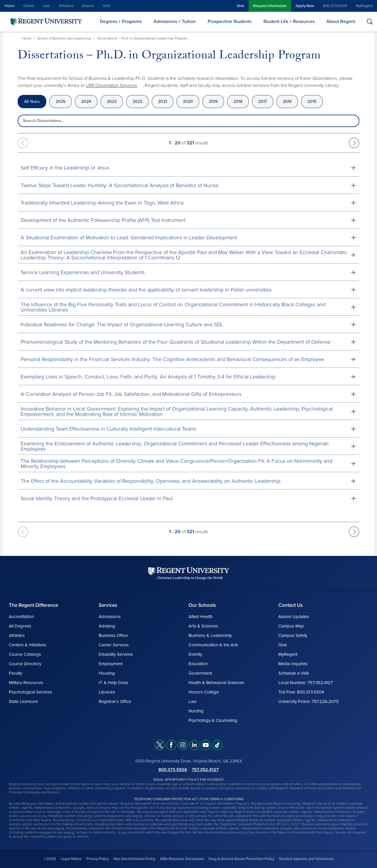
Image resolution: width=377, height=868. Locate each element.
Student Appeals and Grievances (306, 859)
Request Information (270, 6)
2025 (61, 102)
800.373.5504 (335, 6)
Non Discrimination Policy (134, 859)
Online (29, 6)
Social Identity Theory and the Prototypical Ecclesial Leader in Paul (97, 498)
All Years (32, 102)
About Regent (341, 22)
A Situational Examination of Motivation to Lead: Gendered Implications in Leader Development (129, 238)
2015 (312, 102)
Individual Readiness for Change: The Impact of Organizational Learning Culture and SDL (122, 325)
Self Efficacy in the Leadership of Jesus (65, 168)
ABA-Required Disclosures (182, 859)
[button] (188, 168)
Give (240, 6)
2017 (263, 102)
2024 (86, 102)
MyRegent (364, 6)
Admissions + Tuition (175, 22)
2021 (163, 102)
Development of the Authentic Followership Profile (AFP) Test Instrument (103, 220)
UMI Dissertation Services (111, 85)
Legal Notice (71, 859)
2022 (137, 102)
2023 (112, 102)
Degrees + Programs (121, 22)
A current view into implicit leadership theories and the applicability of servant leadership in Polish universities (146, 290)
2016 (287, 102)
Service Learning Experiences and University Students (83, 272)
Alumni (88, 6)
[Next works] (354, 143)
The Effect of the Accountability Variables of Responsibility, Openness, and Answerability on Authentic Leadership (151, 481)
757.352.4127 (205, 770)
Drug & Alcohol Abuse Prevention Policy (241, 859)
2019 (213, 102)
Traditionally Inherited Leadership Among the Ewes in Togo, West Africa (102, 203)
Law (47, 6)
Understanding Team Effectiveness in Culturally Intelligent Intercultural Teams (109, 429)
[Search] (369, 21)
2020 (188, 102)
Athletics (66, 6)
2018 (238, 102)
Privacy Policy (97, 859)
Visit (106, 6)
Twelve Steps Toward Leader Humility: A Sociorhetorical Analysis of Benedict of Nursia (119, 185)
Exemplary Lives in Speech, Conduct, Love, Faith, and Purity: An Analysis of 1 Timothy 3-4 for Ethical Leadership (148, 377)
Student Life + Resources (289, 22)
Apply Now (305, 6)
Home (9, 6)
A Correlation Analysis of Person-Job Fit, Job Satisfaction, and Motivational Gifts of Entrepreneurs (131, 394)
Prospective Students (230, 22)
